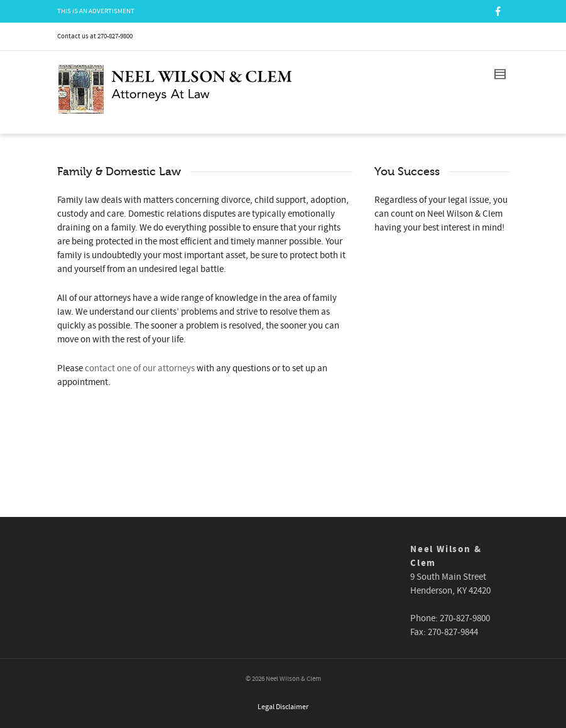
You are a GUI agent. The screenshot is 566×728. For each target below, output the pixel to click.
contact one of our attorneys (140, 368)
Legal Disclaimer (283, 707)
